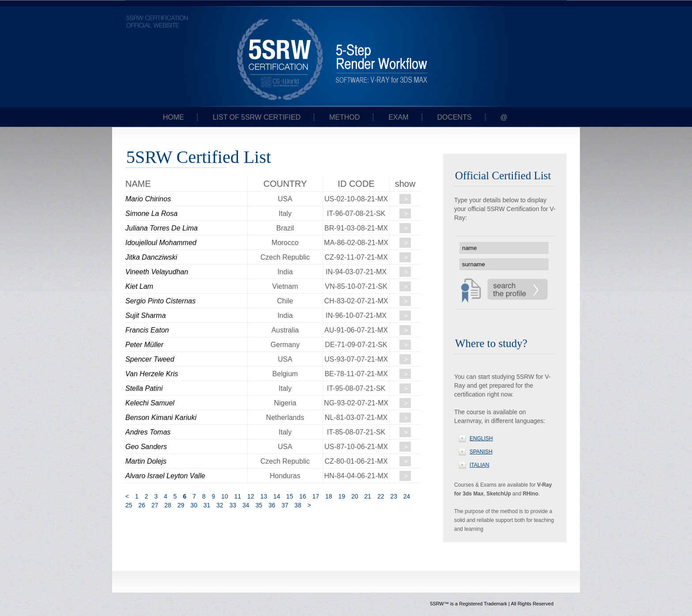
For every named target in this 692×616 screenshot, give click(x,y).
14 (277, 496)
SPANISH (481, 452)
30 (194, 505)
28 (168, 505)
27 (155, 505)
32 (220, 505)
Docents (454, 117)
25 (129, 505)
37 (285, 505)
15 (290, 496)
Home (173, 117)
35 (259, 505)
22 (381, 496)
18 (329, 496)
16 (303, 496)
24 (407, 496)
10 (225, 496)
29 (181, 505)
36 (272, 505)
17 (316, 496)
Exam (398, 117)
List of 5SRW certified (257, 117)
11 (238, 496)
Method (344, 117)
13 (264, 496)
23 (394, 496)
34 (246, 505)
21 (368, 496)
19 (342, 496)
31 (207, 505)
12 (251, 496)
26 (142, 505)
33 (233, 505)
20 (355, 496)
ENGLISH (481, 438)
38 (298, 505)
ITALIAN (479, 465)
